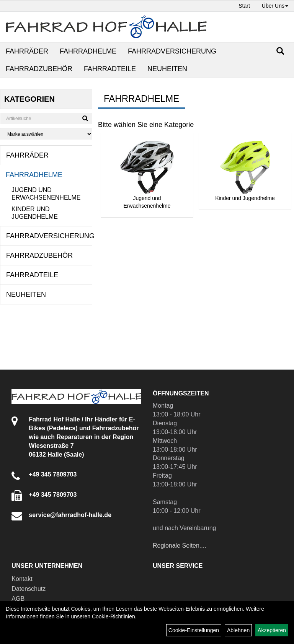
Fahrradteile (110, 69)
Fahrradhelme (88, 51)
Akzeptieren (272, 630)
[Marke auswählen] (46, 134)
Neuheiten (167, 69)
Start (244, 6)
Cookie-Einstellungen (194, 630)
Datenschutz (29, 589)
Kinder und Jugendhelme (35, 213)
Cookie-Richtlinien (114, 616)
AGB (18, 599)
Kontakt (22, 579)
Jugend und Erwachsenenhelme (46, 194)
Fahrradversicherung (172, 51)
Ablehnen (238, 630)
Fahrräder (27, 51)
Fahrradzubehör (39, 69)
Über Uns (275, 6)
